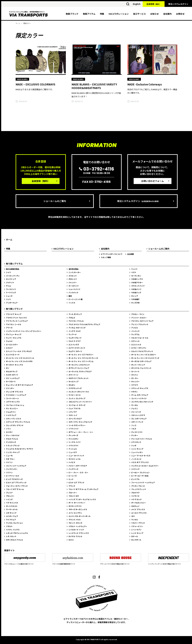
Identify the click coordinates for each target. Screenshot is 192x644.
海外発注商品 (73, 269)
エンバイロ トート (13, 355)
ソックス (72, 303)
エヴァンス (135, 341)
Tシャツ (134, 269)
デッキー (135, 435)
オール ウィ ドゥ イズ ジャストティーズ (83, 358)
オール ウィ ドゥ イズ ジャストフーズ (145, 358)
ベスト (134, 272)
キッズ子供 (135, 303)
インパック (135, 331)
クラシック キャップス (140, 388)
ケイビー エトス (75, 395)
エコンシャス (136, 345)
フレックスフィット (139, 489)
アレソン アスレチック (140, 324)
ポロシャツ (73, 279)
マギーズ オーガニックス (78, 509)
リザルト (9, 526)
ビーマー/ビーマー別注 (140, 476)
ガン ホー (135, 378)
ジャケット (10, 282)
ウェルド (9, 341)
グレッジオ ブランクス (14, 392)
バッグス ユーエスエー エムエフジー (145, 466)
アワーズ (9, 328)
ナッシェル (73, 449)
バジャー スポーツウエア (78, 466)
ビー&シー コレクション (140, 472)
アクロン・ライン (138, 314)
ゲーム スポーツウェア (140, 395)
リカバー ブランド (138, 523)
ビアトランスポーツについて (112, 254)
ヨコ (133, 516)
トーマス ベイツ (75, 442)
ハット (8, 299)
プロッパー (10, 496)
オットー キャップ (138, 365)
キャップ (135, 296)
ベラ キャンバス (12, 503)
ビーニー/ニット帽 (75, 299)
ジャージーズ (136, 412)
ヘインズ (9, 499)
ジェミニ (135, 408)
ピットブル (135, 479)
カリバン (135, 375)
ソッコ (134, 425)
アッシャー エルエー (139, 318)
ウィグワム (135, 334)
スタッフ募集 (106, 257)
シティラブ (73, 412)
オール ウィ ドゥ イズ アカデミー (81, 355)
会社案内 (167, 14)
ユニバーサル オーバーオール (79, 516)
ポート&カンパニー (139, 503)
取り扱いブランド (14, 309)
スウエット (73, 276)
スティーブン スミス (13, 419)
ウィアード (73, 334)
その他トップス (137, 279)
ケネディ (134, 392)
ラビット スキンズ (75, 523)
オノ (8, 368)
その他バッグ (136, 292)
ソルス (134, 429)
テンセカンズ (11, 442)
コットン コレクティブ (77, 398)
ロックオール (136, 540)
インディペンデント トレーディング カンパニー (24, 331)
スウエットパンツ (138, 286)
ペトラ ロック (136, 499)
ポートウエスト (12, 506)
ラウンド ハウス (75, 520)
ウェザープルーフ (75, 338)
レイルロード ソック (76, 530)
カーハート (135, 371)
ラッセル (135, 520)
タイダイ (9, 432)
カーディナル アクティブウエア (80, 371)
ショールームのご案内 (55, 201)
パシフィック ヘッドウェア (16, 466)
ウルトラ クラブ (75, 341)
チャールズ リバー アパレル (142, 439)
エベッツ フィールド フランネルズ (19, 351)
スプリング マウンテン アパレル (18, 422)
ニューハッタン (137, 452)
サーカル (135, 405)
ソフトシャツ (73, 429)
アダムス (72, 318)
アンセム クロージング (77, 328)
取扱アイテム (89, 14)
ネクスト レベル (75, 459)
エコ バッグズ (74, 345)
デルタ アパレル (12, 439)
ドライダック (136, 442)
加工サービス (139, 14)
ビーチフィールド (13, 476)
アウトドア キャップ (14, 314)
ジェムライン (11, 412)
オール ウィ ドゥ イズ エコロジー (144, 355)
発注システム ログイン (178, 4)
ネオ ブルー (10, 459)
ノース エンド (136, 459)
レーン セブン (136, 530)
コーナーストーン (12, 398)
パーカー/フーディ (13, 276)
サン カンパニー (12, 408)
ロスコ (71, 540)
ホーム (18, 23)
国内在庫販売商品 (13, 269)
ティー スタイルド (13, 435)
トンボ (134, 445)
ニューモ (9, 456)
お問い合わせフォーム (153, 181)
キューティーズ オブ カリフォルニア (19, 385)
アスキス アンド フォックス (16, 318)
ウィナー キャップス (14, 338)
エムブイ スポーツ (75, 351)
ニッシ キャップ (137, 449)
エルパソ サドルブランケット (142, 351)
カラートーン (73, 375)
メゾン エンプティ (75, 513)
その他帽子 (135, 299)
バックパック (73, 292)
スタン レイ (73, 415)
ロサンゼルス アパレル (14, 540)
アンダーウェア (12, 303)
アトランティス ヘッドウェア (17, 321)
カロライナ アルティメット (79, 378)
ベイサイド (135, 496)
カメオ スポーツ (12, 375)
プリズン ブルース (138, 486)
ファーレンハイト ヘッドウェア (143, 482)
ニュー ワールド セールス (141, 456)
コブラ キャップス (13, 402)
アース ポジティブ (75, 314)
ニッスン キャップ (13, 452)
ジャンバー (73, 282)
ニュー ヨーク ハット (76, 456)
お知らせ (154, 14)
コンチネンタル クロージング (142, 402)
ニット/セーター (75, 272)
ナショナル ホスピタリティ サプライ (20, 449)
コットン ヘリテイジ (139, 398)
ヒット (71, 479)
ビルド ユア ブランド (76, 482)
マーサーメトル (12, 509)
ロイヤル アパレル (75, 536)
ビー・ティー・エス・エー (78, 472)
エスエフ (9, 348)
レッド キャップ (137, 533)
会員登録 (154, 4)
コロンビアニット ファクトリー (80, 402)
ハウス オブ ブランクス (140, 462)
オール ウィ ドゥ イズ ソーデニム (81, 361)
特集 (102, 14)
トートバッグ (11, 292)
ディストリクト (137, 432)
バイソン (9, 462)
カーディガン (136, 276)
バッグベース (73, 469)
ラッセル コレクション (14, 523)
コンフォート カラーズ (77, 405)
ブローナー (73, 493)
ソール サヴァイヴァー (77, 425)
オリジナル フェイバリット (141, 368)
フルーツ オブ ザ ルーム (15, 489)
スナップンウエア (75, 419)
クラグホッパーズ (75, 388)
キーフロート (11, 381)
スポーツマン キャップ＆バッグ (80, 422)
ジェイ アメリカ (74, 408)
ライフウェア (11, 520)
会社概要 (130, 254)
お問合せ (180, 14)
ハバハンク (135, 469)
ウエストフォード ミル (140, 338)
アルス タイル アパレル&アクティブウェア (84, 324)
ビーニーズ (73, 476)
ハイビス (72, 462)
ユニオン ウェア (12, 516)
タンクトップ (11, 279)
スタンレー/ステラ (138, 415)
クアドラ (135, 385)
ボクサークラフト (75, 506)
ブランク (72, 486)
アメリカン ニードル (14, 324)
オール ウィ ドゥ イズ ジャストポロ (19, 361)
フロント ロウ (74, 496)
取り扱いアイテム (14, 264)
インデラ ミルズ (75, 331)
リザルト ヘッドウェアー (78, 526)
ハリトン (9, 472)
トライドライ (73, 445)
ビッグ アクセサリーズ (14, 479)
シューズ (9, 296)
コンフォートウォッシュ (15, 405)
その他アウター (137, 282)
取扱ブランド (72, 14)
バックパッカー (12, 469)
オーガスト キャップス (14, 365)
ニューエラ (73, 452)
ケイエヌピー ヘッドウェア (16, 395)
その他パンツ (136, 289)
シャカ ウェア (11, 415)
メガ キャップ (11, 513)
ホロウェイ (135, 506)
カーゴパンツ (74, 286)
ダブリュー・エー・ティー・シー (81, 432)
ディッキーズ (73, 435)
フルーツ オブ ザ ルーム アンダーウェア (83, 489)
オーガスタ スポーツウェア (141, 361)
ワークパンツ (11, 289)
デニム (8, 286)
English (137, 4)
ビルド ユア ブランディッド (16, 482)
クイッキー (10, 388)
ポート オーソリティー (77, 503)
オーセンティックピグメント (79, 365)
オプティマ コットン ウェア (79, 368)
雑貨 (70, 296)
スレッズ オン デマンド (15, 425)
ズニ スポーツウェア (139, 419)
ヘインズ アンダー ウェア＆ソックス (82, 499)
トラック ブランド (13, 445)
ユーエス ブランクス (139, 513)
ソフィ (8, 429)
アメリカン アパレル (76, 321)
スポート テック (137, 422)
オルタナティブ (12, 371)
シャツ (8, 272)
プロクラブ (135, 493)
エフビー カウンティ (139, 348)
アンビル (135, 328)
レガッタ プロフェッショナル (17, 533)
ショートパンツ (74, 289)
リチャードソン (137, 526)
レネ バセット (11, 536)
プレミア (9, 493)
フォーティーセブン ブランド (17, 486)
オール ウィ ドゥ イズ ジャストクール (20, 358)
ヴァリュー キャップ (14, 334)
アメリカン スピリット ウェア (142, 321)
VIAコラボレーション (119, 14)
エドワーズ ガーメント (77, 348)
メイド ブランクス (138, 509)
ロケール (135, 536)
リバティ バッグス (13, 530)
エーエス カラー (12, 345)
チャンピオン (73, 439)
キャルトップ (73, 381)
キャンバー (135, 381)
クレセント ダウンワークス (79, 392)
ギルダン (72, 385)
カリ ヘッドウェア (13, 378)
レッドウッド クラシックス (79, 533)
